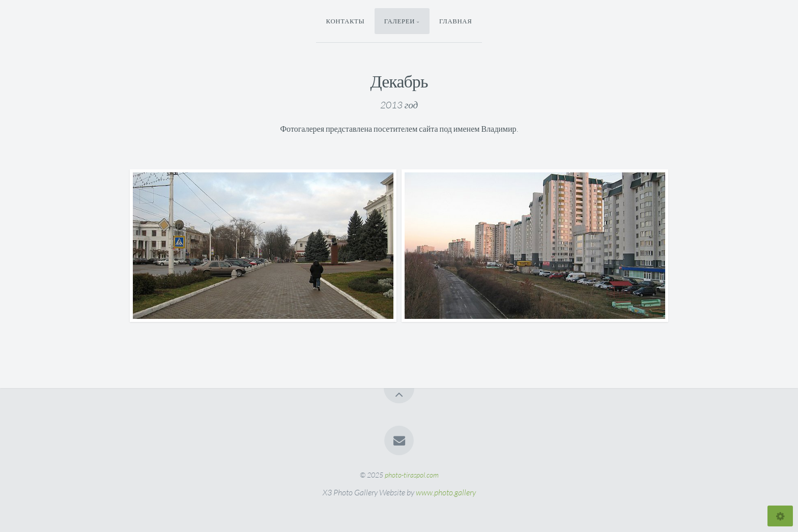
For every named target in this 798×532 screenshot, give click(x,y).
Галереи (400, 21)
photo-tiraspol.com (412, 475)
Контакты (346, 21)
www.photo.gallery (446, 492)
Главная (455, 21)
